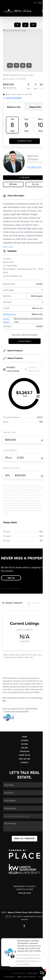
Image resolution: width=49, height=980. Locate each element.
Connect (24, 763)
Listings (24, 740)
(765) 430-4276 (25, 893)
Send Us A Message (25, 839)
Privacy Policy (9, 977)
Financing (25, 751)
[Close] (44, 955)
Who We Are (25, 759)
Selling (25, 748)
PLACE (45, 912)
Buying (25, 744)
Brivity (23, 973)
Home (24, 737)
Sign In (39, 3)
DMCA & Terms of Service (26, 977)
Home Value (24, 755)
